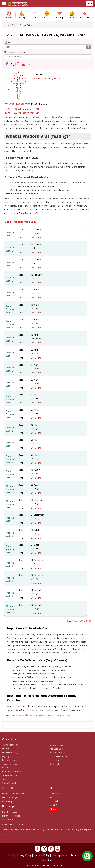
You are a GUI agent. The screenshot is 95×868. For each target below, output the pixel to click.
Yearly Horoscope (10, 820)
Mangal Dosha (56, 745)
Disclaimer (47, 860)
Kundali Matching (10, 752)
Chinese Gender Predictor (61, 756)
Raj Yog (6, 756)
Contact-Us (55, 794)
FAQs (52, 797)
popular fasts (28, 715)
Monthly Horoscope (11, 816)
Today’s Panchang (10, 775)
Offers (53, 809)
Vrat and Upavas (9, 764)
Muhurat (6, 768)
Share (5, 835)
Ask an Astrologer (10, 797)
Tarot (5, 779)
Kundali (5, 749)
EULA (11, 855)
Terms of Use (78, 855)
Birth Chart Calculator (12, 772)
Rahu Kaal (54, 764)
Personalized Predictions (13, 794)
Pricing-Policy (60, 855)
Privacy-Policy (24, 855)
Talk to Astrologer (10, 745)
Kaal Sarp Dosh (57, 749)
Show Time (36, 238)
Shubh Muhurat (9, 783)
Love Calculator (9, 760)
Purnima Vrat (55, 760)
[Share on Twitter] (12, 64)
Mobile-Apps (8, 801)
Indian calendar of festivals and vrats (55, 715)
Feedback (54, 801)
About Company (57, 805)
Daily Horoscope (10, 812)
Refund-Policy (42, 855)
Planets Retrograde (58, 753)
